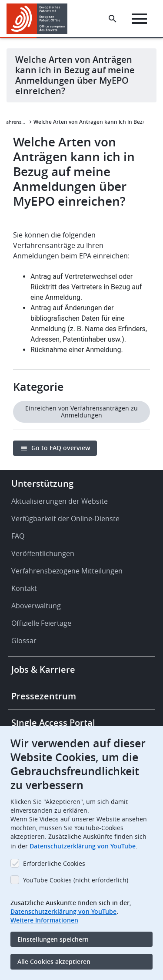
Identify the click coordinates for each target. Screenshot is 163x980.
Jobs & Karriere (43, 670)
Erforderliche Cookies (54, 863)
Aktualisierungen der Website (60, 501)
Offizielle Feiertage (41, 623)
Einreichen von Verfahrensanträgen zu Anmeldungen (81, 412)
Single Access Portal (53, 723)
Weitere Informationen (44, 920)
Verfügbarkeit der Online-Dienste (65, 519)
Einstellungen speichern (53, 939)
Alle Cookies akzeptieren (54, 961)
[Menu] (139, 19)
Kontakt (24, 588)
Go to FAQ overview (61, 448)
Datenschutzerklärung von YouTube (83, 846)
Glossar (24, 641)
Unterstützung (42, 483)
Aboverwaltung (36, 606)
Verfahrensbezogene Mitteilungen (67, 571)
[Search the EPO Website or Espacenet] (113, 19)
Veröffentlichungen (43, 553)
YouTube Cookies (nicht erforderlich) (76, 880)
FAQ (18, 536)
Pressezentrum (44, 696)
